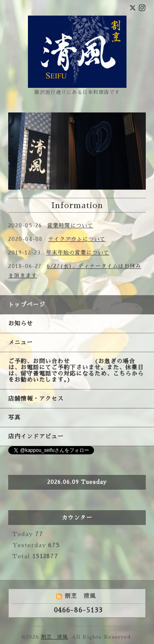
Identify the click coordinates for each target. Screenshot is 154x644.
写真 (14, 417)
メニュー (21, 342)
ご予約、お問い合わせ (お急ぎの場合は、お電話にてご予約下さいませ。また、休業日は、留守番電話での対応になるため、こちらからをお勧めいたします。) (76, 370)
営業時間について (70, 226)
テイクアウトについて (77, 239)
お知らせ (21, 323)
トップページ (27, 305)
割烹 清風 (54, 637)
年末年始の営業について (78, 253)
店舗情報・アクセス (36, 399)
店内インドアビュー (36, 436)
